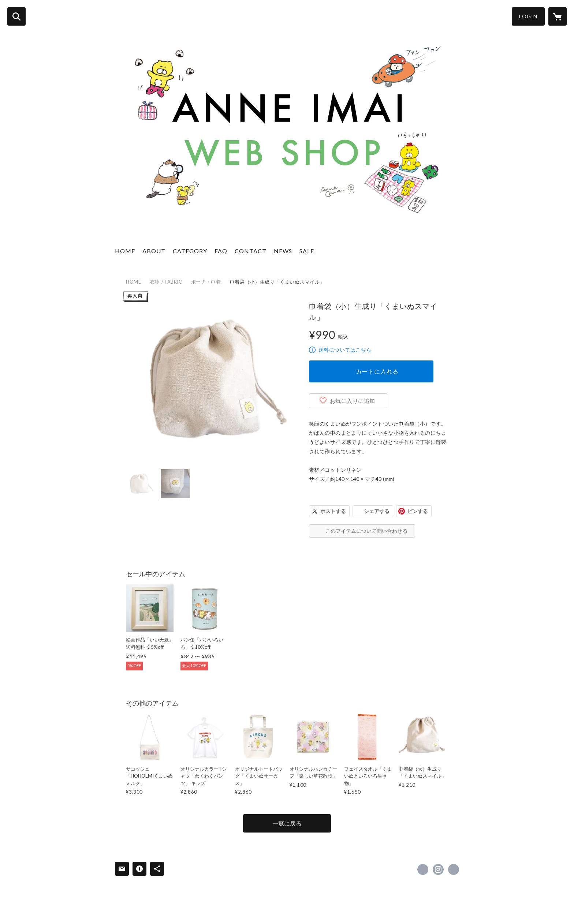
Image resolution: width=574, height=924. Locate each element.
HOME (125, 251)
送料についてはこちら (345, 350)
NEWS (283, 251)
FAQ (221, 251)
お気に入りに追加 (353, 401)
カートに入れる (377, 371)
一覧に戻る (287, 823)
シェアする (377, 511)
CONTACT (251, 251)
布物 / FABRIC (166, 282)
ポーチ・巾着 (206, 282)
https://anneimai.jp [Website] (454, 869)
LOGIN (528, 16)
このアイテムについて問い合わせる (366, 531)
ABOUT (154, 251)
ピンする (418, 511)
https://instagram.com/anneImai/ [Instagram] (438, 869)
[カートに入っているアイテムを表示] (558, 16)
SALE (307, 251)
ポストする (333, 511)
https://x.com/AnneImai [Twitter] (423, 869)
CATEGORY (190, 251)
